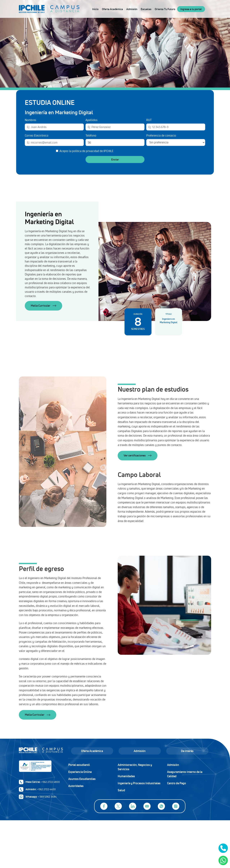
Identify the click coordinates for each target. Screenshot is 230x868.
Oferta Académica (112, 9)
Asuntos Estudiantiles (82, 779)
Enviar (115, 159)
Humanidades (126, 776)
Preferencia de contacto (161, 135)
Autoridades (76, 786)
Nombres (31, 120)
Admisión (132, 9)
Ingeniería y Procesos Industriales (139, 783)
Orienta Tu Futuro (165, 9)
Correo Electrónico (37, 135)
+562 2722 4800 (50, 782)
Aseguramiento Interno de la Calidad (185, 774)
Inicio (95, 9)
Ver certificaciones (138, 455)
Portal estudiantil (79, 765)
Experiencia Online (80, 772)
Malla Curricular (43, 306)
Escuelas (146, 9)
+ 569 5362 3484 (47, 797)
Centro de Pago (177, 783)
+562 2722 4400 (46, 789)
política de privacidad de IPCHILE (93, 151)
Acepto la (86, 151)
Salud (121, 790)
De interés (187, 751)
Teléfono (91, 135)
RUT (149, 120)
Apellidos (92, 120)
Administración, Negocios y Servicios (135, 767)
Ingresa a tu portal (191, 9)
